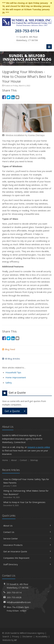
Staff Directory (27, 564)
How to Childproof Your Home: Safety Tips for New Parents (27, 483)
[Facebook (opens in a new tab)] (4, 97)
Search (6, 636)
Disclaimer (27, 636)
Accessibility (42, 636)
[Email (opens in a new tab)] (17, 97)
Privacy (16, 636)
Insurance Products (27, 545)
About (14, 460)
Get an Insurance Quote (27, 551)
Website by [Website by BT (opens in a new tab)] (10, 640)
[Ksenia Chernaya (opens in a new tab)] (36, 135)
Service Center (27, 538)
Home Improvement (16, 377)
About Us (27, 526)
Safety (9, 383)
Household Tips (13, 372)
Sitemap (34, 460)
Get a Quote (12, 411)
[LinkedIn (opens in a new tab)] (13, 97)
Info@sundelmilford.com (19, 602)
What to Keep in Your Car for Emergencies (27, 504)
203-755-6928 (14, 597)
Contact (23, 460)
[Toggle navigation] (49, 47)
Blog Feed (9, 349)
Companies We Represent (27, 558)
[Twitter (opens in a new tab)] (8, 97)
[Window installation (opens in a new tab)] (15, 135)
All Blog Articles (11, 359)
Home (5, 460)
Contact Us (27, 532)
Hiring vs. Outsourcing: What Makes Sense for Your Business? (27, 494)
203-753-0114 (14, 592)
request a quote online (39, 447)
